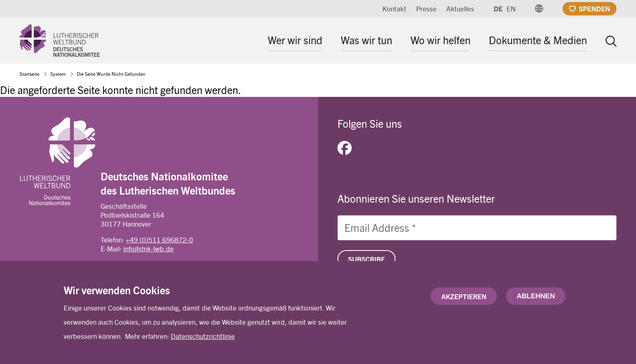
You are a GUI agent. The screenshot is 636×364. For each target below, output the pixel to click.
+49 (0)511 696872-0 (159, 240)
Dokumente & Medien (538, 40)
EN (511, 9)
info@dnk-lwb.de (148, 248)
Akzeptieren (464, 298)
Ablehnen (536, 298)
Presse (426, 9)
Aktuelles (460, 9)
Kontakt (394, 9)
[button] (539, 9)
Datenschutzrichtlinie (203, 338)
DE (498, 9)
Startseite (29, 74)
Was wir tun (366, 40)
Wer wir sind (295, 40)
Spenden (594, 9)
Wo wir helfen (440, 40)
